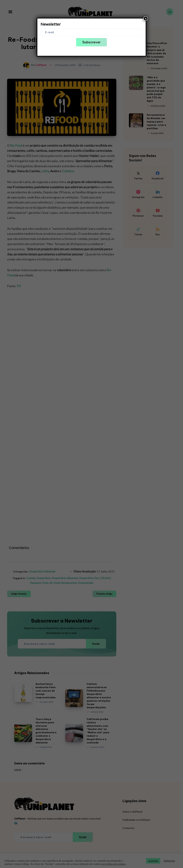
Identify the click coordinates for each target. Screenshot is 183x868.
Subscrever (91, 42)
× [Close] (146, 18)
